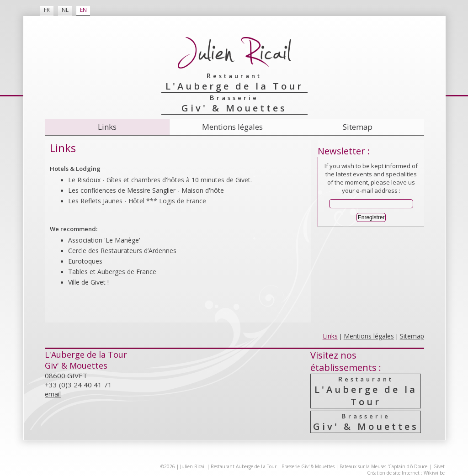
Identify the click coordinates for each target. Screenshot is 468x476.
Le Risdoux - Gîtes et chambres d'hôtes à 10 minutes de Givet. (160, 180)
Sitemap (358, 127)
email (53, 394)
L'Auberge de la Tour (366, 391)
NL (65, 10)
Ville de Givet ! (88, 282)
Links (107, 127)
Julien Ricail (193, 466)
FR (47, 10)
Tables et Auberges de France (112, 272)
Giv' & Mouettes (366, 422)
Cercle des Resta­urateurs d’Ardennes (122, 251)
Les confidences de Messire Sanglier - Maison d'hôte (146, 190)
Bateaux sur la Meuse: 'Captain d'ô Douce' (384, 466)
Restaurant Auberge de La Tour (244, 466)
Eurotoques (85, 261)
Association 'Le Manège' (104, 240)
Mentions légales (232, 127)
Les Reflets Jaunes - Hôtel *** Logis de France (137, 201)
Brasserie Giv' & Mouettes (308, 466)
